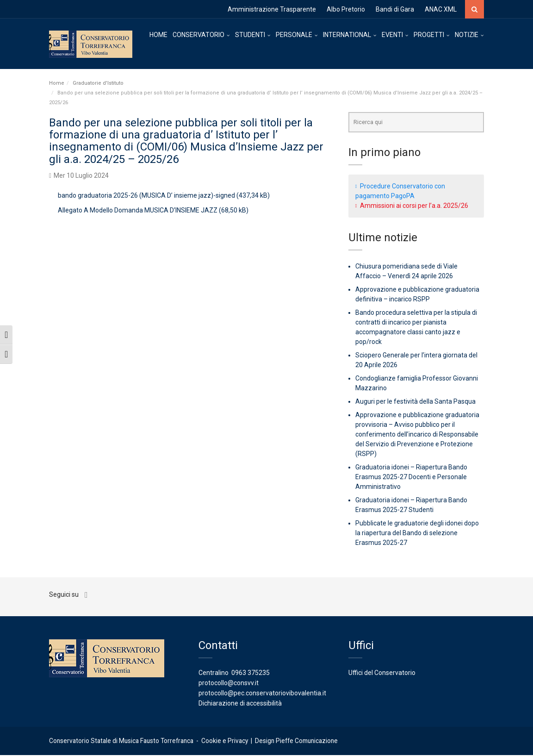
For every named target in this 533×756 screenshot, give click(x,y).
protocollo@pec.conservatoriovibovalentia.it (262, 694)
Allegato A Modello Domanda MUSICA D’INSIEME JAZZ (138, 211)
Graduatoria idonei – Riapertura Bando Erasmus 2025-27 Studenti (411, 506)
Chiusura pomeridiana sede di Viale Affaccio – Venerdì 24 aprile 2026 (406, 272)
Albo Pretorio (346, 9)
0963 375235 (251, 674)
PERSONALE (294, 35)
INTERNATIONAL (347, 35)
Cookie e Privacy (225, 742)
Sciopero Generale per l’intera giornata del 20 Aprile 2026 (416, 361)
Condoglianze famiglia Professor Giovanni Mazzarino (417, 384)
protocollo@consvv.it (229, 684)
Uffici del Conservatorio (382, 674)
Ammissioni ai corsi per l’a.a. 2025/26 (414, 206)
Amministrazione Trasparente (272, 9)
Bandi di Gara (395, 9)
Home (57, 84)
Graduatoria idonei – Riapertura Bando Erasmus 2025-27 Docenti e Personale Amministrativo (411, 478)
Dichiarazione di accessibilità (240, 704)
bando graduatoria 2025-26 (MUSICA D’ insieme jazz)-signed (146, 196)
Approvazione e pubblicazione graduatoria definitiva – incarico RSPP (417, 295)
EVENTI (392, 35)
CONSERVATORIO (198, 35)
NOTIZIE (467, 35)
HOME (158, 35)
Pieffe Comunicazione (307, 742)
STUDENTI (250, 35)
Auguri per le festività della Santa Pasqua (415, 402)
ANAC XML (441, 9)
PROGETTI (429, 35)
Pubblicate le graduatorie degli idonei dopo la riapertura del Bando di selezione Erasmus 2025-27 (417, 534)
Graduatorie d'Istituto (98, 84)
